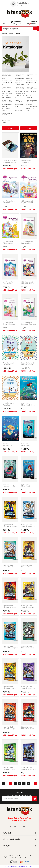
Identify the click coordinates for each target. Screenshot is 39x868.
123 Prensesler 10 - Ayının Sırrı (10, 202)
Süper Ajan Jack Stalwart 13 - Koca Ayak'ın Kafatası (28, 526)
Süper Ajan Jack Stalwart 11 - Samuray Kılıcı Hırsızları (27, 566)
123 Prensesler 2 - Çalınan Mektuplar (9, 323)
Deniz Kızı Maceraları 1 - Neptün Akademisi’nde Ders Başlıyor (28, 485)
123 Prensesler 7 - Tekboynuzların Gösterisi (9, 242)
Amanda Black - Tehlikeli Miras (27, 161)
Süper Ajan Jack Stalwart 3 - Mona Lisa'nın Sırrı (28, 728)
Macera (17, 33)
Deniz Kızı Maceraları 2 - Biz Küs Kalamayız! (9, 485)
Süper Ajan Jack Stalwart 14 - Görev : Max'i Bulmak (10, 526)
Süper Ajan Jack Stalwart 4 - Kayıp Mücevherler (9, 728)
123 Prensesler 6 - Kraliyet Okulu (28, 242)
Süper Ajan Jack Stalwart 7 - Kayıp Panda (28, 647)
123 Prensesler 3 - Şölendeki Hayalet (28, 283)
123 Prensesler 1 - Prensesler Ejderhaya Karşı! (29, 323)
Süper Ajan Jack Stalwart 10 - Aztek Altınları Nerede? (10, 607)
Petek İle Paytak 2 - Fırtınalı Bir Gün (28, 364)
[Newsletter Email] (19, 799)
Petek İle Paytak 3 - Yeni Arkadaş (10, 364)
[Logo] (19, 14)
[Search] (19, 29)
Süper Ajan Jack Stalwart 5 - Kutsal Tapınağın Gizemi (28, 688)
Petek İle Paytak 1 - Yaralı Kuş (10, 404)
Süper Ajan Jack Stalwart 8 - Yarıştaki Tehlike (10, 647)
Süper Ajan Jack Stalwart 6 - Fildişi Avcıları (9, 688)
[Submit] (35, 799)
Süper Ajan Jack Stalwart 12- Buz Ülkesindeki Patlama (10, 566)
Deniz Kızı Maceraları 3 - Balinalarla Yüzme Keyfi (28, 445)
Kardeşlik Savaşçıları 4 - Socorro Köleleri (10, 161)
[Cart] (32, 23)
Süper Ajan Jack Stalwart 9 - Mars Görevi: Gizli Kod (27, 607)
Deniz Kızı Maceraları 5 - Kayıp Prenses (28, 404)
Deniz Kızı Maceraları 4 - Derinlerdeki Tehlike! (10, 445)
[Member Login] (16, 23)
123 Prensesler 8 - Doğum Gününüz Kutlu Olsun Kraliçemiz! (28, 202)
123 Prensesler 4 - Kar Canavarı (9, 283)
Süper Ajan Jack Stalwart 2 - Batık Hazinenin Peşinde (9, 768)
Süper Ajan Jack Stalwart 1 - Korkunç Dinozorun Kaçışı (28, 768)
